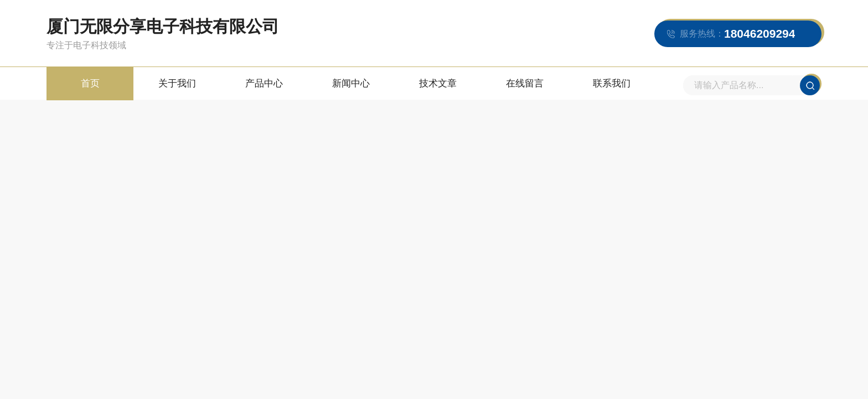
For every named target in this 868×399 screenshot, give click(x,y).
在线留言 (525, 83)
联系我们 (612, 83)
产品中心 (264, 83)
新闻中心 (351, 83)
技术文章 (438, 83)
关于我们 (177, 83)
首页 (90, 83)
